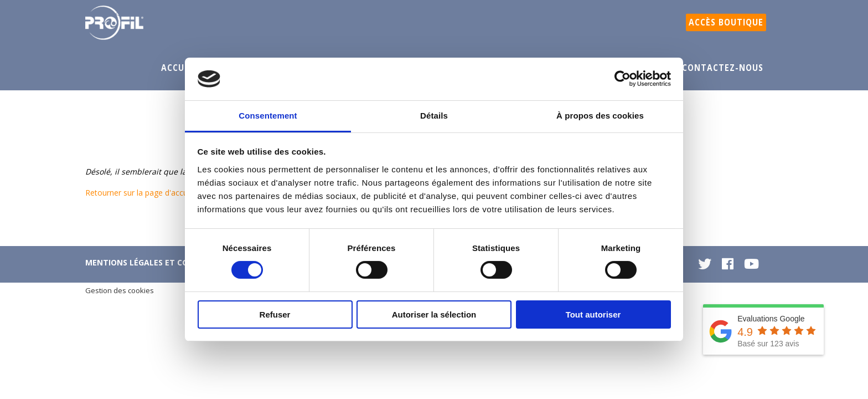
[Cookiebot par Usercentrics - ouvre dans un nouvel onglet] (622, 79)
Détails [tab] (434, 116)
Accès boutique (726, 22)
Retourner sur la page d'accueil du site (153, 193)
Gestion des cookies (120, 290)
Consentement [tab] (268, 116)
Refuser (275, 314)
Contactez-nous (723, 68)
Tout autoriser (593, 314)
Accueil (179, 68)
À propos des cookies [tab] (600, 116)
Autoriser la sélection (434, 314)
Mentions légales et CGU (139, 262)
